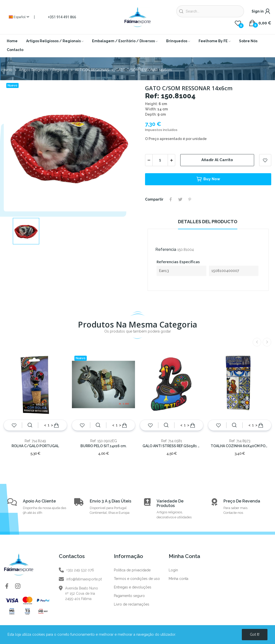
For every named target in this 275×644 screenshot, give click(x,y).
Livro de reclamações (132, 604)
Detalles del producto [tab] (208, 222)
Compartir (171, 199)
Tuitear (180, 199)
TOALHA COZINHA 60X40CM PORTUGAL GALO (240, 446)
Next (267, 342)
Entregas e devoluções (133, 587)
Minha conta (178, 579)
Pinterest (190, 199)
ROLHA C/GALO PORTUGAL (35, 446)
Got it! (255, 634)
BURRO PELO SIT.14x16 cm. (103, 446)
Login (173, 570)
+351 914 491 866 (62, 17)
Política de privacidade (132, 570)
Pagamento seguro (129, 596)
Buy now (208, 179)
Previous (257, 342)
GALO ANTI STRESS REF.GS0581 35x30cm (172, 446)
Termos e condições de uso (137, 579)
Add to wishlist (265, 160)
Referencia (166, 249)
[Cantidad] (160, 160)
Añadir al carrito (217, 160)
